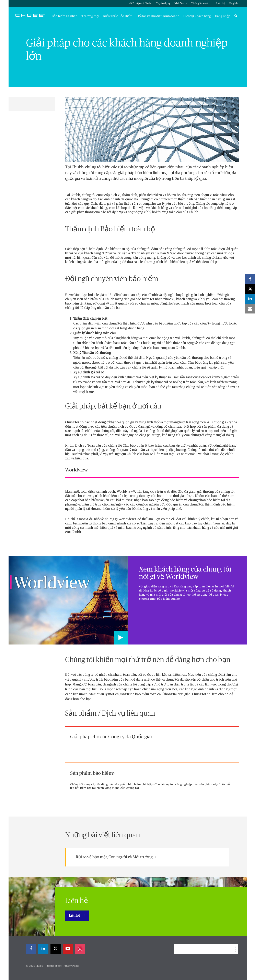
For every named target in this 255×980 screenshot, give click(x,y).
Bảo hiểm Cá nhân (65, 16)
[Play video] (121, 638)
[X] (56, 949)
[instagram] (80, 949)
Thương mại (90, 16)
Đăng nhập (223, 16)
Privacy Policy (71, 966)
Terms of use (54, 966)
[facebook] (31, 949)
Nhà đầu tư (181, 3)
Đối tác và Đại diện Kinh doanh (158, 16)
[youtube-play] (68, 949)
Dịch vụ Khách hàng (197, 16)
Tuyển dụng (163, 3)
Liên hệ (221, 3)
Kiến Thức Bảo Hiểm (118, 16)
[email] (250, 309)
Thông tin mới (199, 3)
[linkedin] (43, 949)
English (234, 3)
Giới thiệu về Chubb (141, 3)
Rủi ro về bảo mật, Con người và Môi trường (116, 857)
